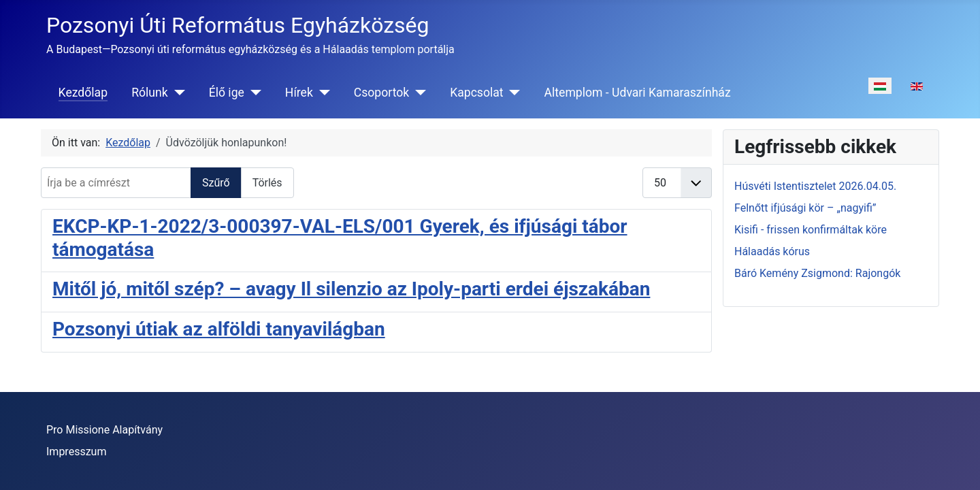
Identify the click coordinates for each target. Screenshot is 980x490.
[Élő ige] (253, 93)
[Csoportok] (418, 93)
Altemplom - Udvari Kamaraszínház (638, 93)
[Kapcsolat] (512, 93)
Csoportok (381, 93)
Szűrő (216, 183)
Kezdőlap (83, 93)
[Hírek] (322, 93)
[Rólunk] (177, 93)
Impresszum (76, 452)
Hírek (299, 93)
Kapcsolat (476, 93)
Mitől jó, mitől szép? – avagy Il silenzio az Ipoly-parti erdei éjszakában (351, 289)
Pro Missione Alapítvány (104, 430)
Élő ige (227, 93)
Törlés (267, 183)
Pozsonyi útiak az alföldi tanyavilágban (219, 329)
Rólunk (150, 93)
